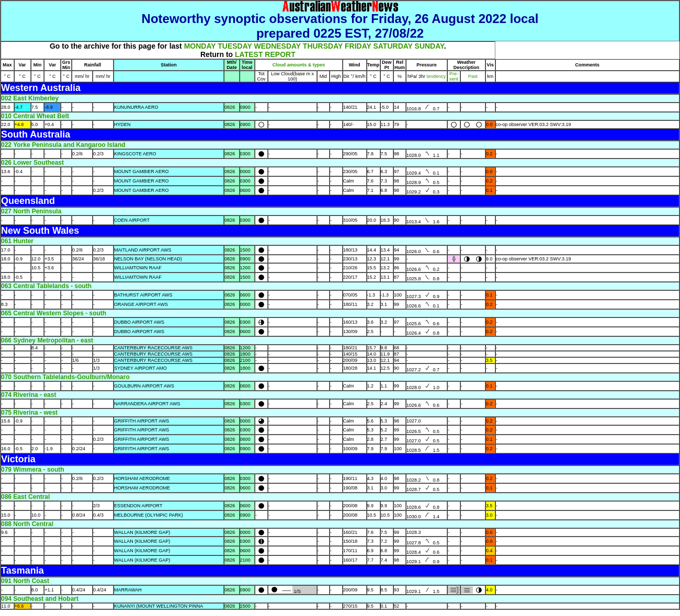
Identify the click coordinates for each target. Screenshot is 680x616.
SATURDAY (393, 46)
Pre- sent (454, 76)
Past (473, 76)
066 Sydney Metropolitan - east (47, 340)
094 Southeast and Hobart (40, 599)
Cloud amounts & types (299, 65)
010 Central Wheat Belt (35, 116)
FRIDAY (358, 46)
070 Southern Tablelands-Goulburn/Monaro (65, 377)
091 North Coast (25, 581)
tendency (435, 76)
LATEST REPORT (265, 54)
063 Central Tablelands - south (46, 286)
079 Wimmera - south (33, 470)
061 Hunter (17, 241)
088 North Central (27, 524)
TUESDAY (235, 46)
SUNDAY (429, 46)
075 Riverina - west (29, 413)
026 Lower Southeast (32, 163)
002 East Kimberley (30, 98)
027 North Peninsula (31, 211)
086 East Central (25, 497)
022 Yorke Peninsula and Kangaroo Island (63, 145)
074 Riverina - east (29, 395)
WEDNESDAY (277, 46)
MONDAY (200, 46)
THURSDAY (323, 46)
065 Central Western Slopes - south (54, 313)
